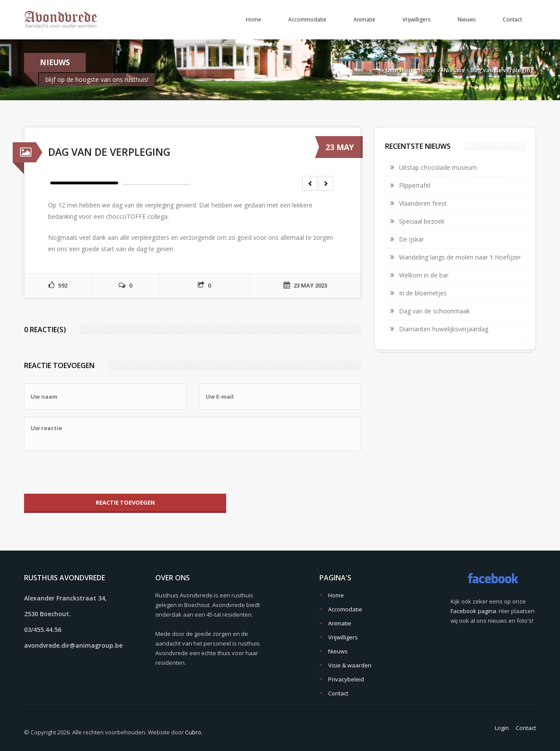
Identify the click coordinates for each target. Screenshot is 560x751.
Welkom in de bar (424, 275)
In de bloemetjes (423, 293)
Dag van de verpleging (502, 70)
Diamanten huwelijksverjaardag (444, 329)
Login (502, 728)
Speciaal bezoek (422, 221)
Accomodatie (345, 609)
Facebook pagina (473, 611)
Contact (512, 19)
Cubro (193, 732)
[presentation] (91, 472)
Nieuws (467, 19)
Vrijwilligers (416, 19)
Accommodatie (307, 19)
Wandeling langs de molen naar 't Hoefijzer (460, 257)
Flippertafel (415, 185)
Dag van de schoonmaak (434, 311)
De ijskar (411, 239)
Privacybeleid (346, 679)
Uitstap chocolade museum (438, 167)
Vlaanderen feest (423, 203)
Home (254, 19)
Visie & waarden (350, 665)
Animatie (364, 19)
